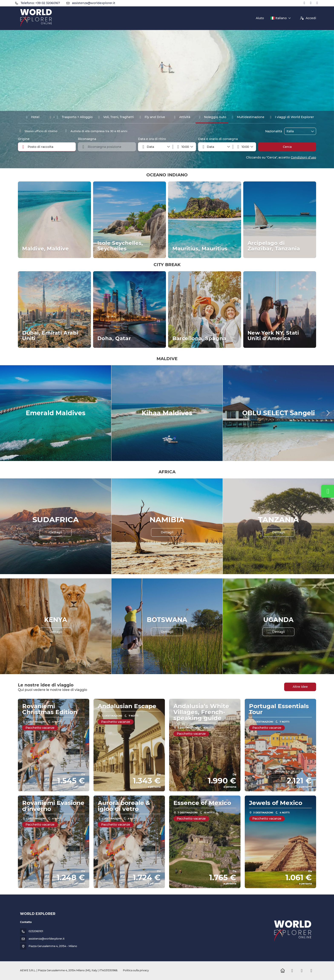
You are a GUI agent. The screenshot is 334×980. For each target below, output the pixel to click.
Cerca (287, 147)
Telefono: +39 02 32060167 (40, 3)
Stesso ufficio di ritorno (38, 131)
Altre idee (300, 687)
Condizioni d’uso (303, 157)
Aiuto (260, 18)
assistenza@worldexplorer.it (94, 3)
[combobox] (297, 131)
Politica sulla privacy (136, 970)
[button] (184, 147)
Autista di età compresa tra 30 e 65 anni (95, 131)
